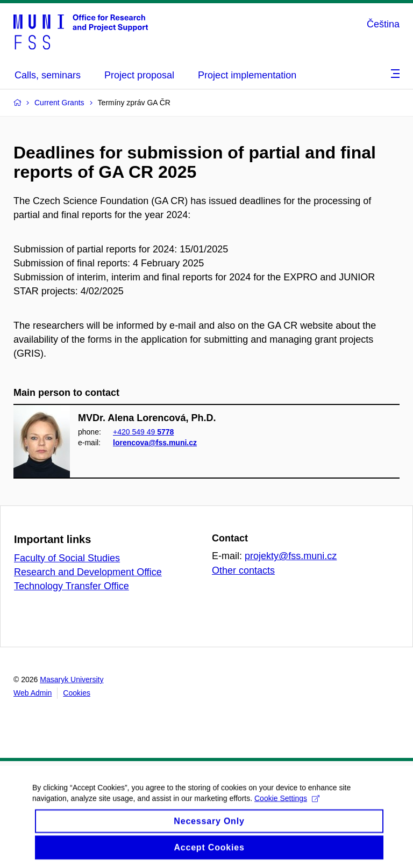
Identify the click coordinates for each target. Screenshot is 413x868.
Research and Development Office (88, 572)
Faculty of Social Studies (67, 558)
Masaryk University (72, 679)
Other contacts (243, 570)
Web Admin (33, 693)
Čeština (383, 24)
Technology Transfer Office (72, 586)
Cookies (77, 693)
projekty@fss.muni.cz (291, 556)
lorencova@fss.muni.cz (155, 443)
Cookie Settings (287, 805)
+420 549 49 (143, 432)
